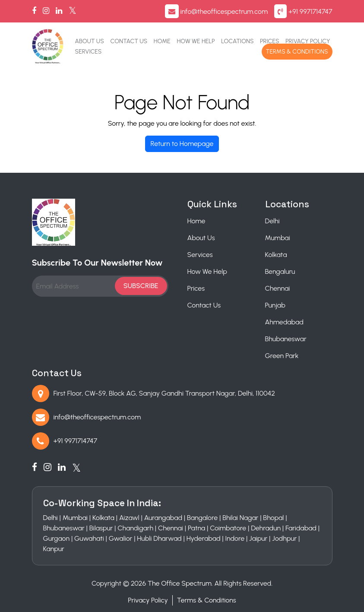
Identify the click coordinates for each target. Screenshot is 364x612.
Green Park (282, 356)
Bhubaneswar (286, 339)
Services (89, 52)
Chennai (278, 288)
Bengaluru (280, 271)
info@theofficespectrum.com (224, 11)
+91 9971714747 (310, 11)
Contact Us (129, 41)
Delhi (272, 221)
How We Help (196, 41)
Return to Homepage (182, 144)
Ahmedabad (284, 322)
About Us (90, 41)
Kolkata (276, 255)
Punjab (275, 305)
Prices (269, 41)
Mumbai (278, 238)
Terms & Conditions (297, 52)
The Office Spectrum (180, 583)
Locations (237, 41)
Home (162, 41)
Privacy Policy (308, 41)
